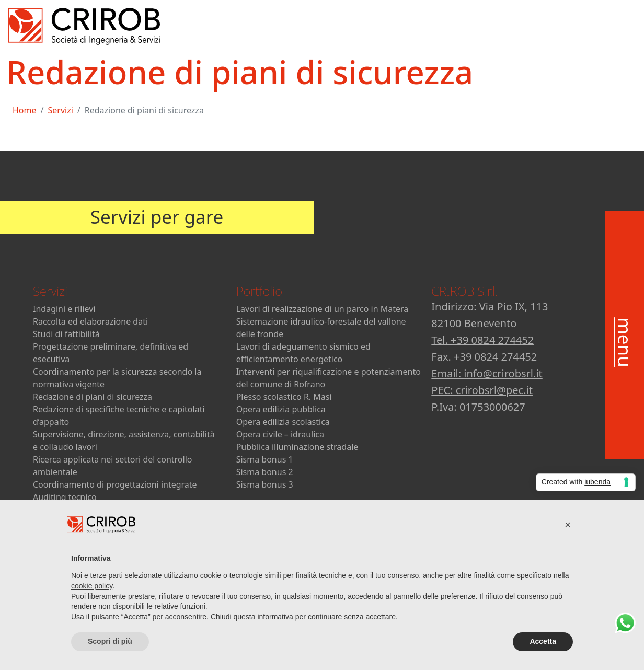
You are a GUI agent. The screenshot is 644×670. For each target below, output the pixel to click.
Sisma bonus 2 (265, 472)
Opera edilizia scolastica (283, 422)
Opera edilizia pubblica (281, 409)
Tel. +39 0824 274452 (482, 340)
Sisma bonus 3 (265, 484)
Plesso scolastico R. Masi (284, 397)
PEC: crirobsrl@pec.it (482, 390)
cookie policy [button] (92, 586)
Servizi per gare (157, 217)
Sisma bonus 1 (265, 459)
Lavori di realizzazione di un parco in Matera (323, 309)
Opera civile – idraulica (280, 434)
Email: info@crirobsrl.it (487, 373)
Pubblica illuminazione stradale (297, 447)
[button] (568, 525)
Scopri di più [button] (110, 641)
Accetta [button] (543, 641)
